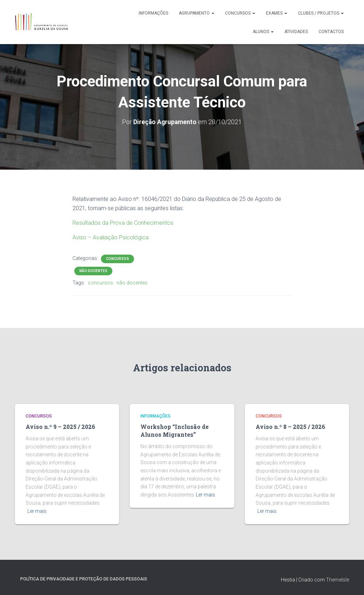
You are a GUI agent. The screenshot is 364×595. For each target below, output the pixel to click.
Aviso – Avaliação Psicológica (111, 237)
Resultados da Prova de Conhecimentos (123, 222)
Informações (153, 13)
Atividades (296, 32)
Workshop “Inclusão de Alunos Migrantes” (173, 431)
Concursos (240, 13)
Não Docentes (93, 270)
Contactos (331, 32)
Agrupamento (197, 13)
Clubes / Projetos (321, 13)
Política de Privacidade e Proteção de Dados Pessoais (84, 578)
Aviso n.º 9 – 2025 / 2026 (59, 427)
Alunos (263, 32)
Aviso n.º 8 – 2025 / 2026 (289, 427)
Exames (277, 13)
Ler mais (37, 511)
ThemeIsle (338, 579)
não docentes (132, 282)
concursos (100, 282)
